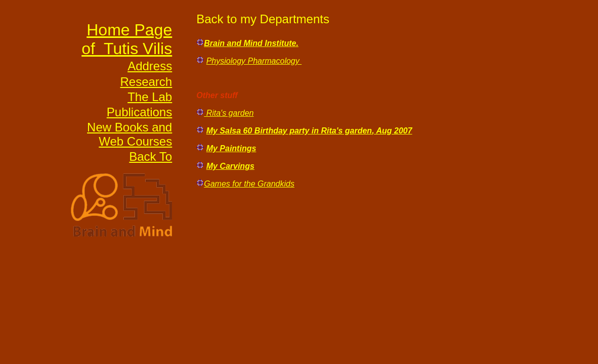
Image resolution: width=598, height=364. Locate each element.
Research (146, 82)
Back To (151, 156)
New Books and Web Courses (130, 134)
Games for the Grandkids (249, 184)
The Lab (150, 97)
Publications (139, 112)
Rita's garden (229, 113)
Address (150, 66)
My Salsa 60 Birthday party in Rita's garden (289, 131)
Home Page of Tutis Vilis (127, 39)
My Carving (228, 166)
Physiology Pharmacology (254, 61)
